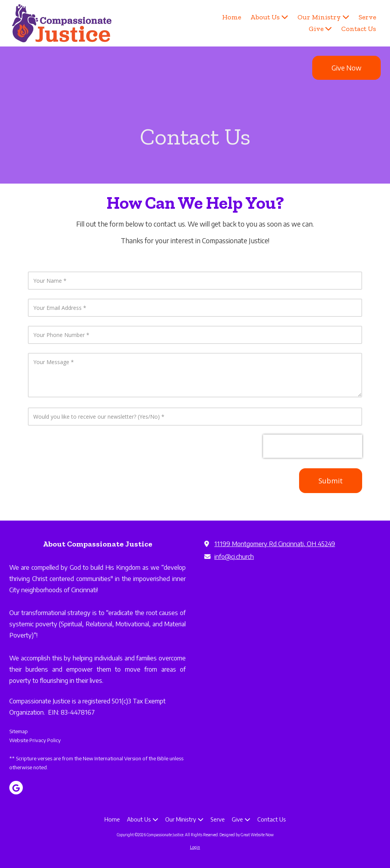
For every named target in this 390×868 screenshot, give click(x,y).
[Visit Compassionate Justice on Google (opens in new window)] (16, 788)
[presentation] (313, 446)
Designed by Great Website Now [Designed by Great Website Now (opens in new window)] (246, 835)
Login (195, 847)
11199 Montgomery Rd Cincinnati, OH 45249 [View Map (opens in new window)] (275, 544)
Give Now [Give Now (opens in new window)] (346, 68)
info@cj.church (234, 556)
